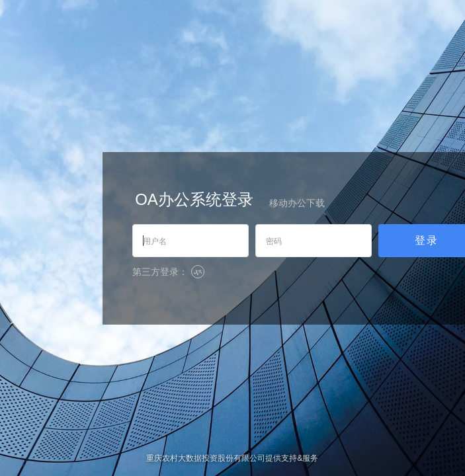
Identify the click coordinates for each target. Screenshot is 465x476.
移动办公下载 (297, 203)
